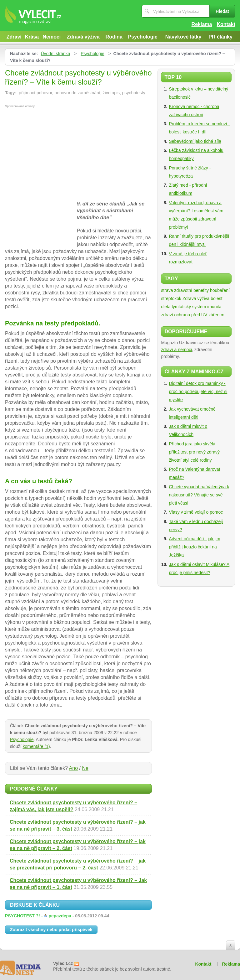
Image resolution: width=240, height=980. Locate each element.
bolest (216, 298)
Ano (73, 768)
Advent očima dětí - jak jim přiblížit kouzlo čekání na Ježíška (194, 547)
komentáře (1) (36, 746)
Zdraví (14, 37)
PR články (220, 37)
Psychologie (143, 37)
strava (167, 290)
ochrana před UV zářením (199, 315)
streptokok (171, 298)
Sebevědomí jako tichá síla (195, 141)
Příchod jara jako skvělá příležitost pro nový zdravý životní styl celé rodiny (194, 452)
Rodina (114, 37)
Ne (85, 768)
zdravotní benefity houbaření (202, 290)
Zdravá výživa (83, 37)
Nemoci (52, 37)
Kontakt (226, 24)
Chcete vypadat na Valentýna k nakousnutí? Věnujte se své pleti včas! (199, 495)
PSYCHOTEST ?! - (57, 916)
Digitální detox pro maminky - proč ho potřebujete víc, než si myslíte (198, 391)
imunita (214, 307)
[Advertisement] (57, 155)
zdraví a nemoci (176, 350)
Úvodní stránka (55, 54)
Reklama (202, 24)
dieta (166, 307)
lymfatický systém (189, 307)
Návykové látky (183, 37)
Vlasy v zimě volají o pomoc (196, 512)
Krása (32, 37)
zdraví (167, 315)
